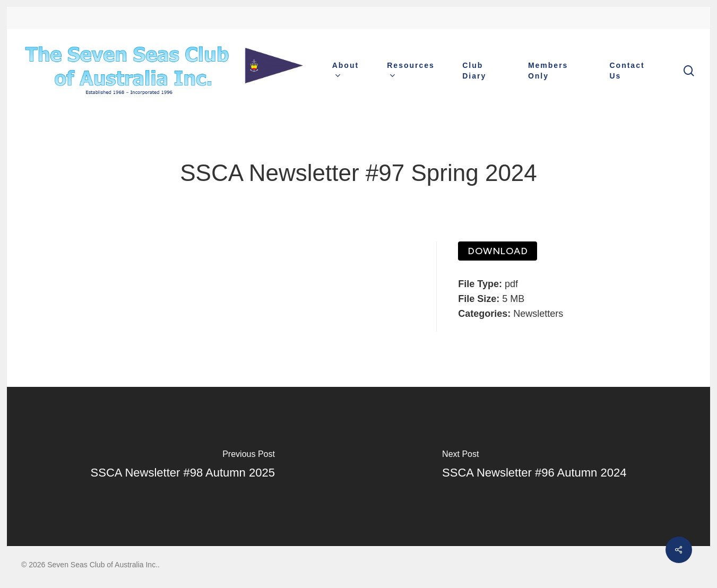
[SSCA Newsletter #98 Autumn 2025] (183, 466)
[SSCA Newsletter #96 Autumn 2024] (535, 466)
